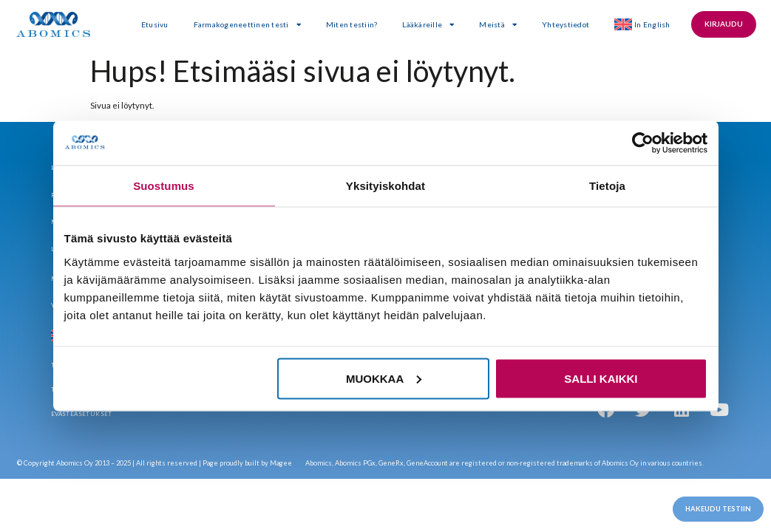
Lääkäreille (432, 24)
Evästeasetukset (82, 414)
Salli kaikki (601, 378)
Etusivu (158, 24)
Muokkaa (384, 378)
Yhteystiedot (569, 24)
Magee (281, 463)
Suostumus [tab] (164, 186)
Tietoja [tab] (607, 186)
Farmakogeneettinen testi (250, 24)
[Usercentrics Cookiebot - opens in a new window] (643, 143)
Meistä (502, 24)
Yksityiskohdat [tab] (385, 186)
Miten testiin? (355, 24)
